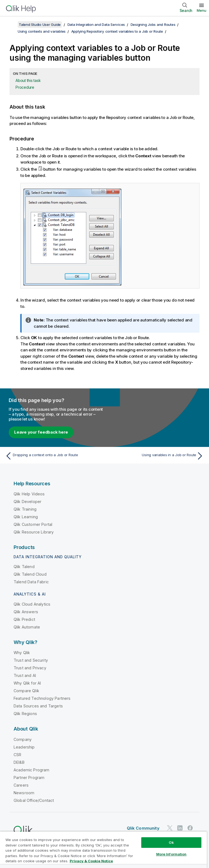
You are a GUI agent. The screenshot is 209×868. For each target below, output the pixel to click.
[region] (103, 850)
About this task (28, 80)
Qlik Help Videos (29, 494)
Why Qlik (22, 653)
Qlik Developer (27, 502)
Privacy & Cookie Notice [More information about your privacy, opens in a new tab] (91, 861)
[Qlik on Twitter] (170, 828)
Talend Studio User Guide (40, 24)
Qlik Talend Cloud (30, 574)
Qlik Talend (24, 567)
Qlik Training (25, 509)
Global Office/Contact (34, 800)
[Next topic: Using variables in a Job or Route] (156, 456)
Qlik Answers (26, 612)
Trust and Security (31, 660)
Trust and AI (25, 675)
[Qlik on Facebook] (190, 828)
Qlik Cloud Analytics (32, 604)
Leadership (24, 747)
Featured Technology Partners (42, 698)
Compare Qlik (26, 691)
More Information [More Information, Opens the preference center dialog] (171, 854)
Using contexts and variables (42, 31)
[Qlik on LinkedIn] (180, 828)
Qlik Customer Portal (33, 524)
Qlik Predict (24, 619)
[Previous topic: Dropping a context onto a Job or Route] (53, 456)
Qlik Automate (27, 627)
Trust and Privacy (30, 668)
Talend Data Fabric (31, 582)
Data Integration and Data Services (96, 24)
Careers (21, 785)
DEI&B (19, 762)
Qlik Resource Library (34, 532)
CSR (17, 755)
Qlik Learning (26, 517)
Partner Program (29, 777)
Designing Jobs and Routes (153, 24)
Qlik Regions (25, 714)
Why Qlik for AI (27, 683)
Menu (202, 10)
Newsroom (24, 793)
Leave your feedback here (41, 432)
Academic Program (32, 770)
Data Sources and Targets (38, 706)
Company (23, 739)
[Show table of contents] (11, 24)
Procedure (25, 87)
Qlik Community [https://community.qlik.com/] (143, 828)
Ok (171, 842)
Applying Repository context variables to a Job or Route (117, 31)
